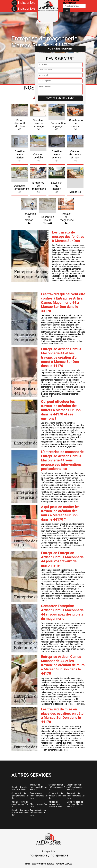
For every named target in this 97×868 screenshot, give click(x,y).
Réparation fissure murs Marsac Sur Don (38, 813)
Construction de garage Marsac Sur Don (20, 796)
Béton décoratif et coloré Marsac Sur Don (20, 804)
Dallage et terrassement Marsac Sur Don (56, 804)
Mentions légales (64, 864)
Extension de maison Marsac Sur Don (39, 796)
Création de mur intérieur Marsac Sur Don (58, 787)
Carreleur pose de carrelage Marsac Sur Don (75, 804)
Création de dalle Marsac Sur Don (19, 788)
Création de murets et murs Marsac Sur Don (20, 813)
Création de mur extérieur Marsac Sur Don (75, 787)
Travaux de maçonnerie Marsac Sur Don (39, 787)
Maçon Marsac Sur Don (39, 805)
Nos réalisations (60, 49)
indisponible (23, 3)
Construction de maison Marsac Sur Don (57, 796)
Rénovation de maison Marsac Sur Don (76, 796)
